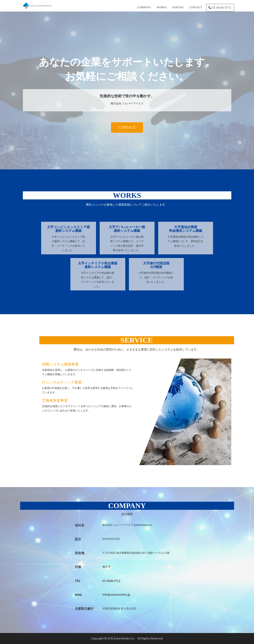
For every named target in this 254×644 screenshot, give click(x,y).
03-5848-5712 (221, 9)
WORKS (162, 8)
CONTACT (196, 8)
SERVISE (178, 8)
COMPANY (144, 8)
